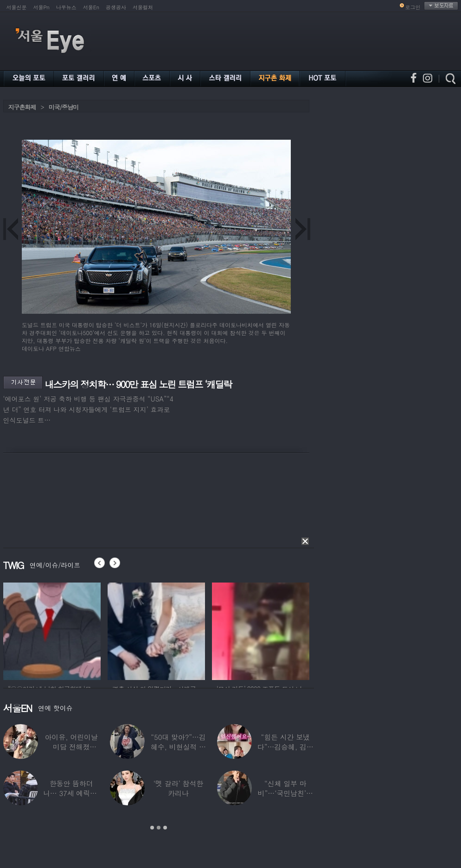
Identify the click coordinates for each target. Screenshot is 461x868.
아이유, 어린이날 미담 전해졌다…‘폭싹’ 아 (71, 747)
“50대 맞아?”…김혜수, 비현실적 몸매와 (178, 747)
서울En (91, 7)
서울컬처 (143, 7)
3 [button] (165, 828)
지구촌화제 (22, 107)
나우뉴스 (66, 7)
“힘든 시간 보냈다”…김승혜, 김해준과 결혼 (285, 747)
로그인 (413, 7)
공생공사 (116, 7)
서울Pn (42, 7)
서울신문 (17, 7)
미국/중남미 (64, 107)
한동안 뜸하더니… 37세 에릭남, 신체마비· (71, 793)
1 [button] (152, 828)
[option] (52, 630)
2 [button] (159, 828)
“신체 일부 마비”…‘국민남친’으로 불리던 (285, 793)
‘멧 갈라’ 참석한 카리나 (178, 788)
